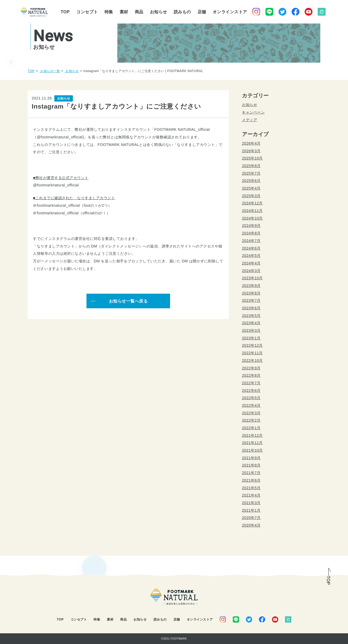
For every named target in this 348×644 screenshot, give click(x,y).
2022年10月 (252, 361)
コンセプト (87, 12)
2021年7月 (251, 473)
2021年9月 (251, 458)
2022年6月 (251, 391)
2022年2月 (251, 420)
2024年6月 (251, 248)
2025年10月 (252, 158)
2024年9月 (251, 226)
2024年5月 (251, 256)
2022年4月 (251, 405)
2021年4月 (251, 495)
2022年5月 (251, 398)
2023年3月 (251, 330)
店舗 (202, 12)
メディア (250, 120)
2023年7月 (251, 300)
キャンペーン (253, 112)
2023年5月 (251, 316)
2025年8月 (251, 166)
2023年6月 (251, 308)
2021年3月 (251, 503)
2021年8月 (251, 465)
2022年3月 (251, 413)
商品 (139, 12)
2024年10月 (252, 218)
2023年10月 (252, 278)
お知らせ (159, 12)
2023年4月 (251, 323)
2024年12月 (252, 203)
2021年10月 (252, 450)
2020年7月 (251, 518)
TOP (65, 12)
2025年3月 (251, 196)
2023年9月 (251, 286)
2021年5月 (251, 488)
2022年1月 (251, 428)
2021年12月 (252, 435)
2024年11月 (252, 211)
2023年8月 (251, 293)
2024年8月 (251, 233)
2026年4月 (251, 143)
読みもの (182, 12)
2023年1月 (251, 338)
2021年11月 (252, 443)
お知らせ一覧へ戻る (128, 301)
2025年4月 (251, 188)
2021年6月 (251, 480)
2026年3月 (251, 151)
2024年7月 (251, 241)
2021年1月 (251, 510)
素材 (124, 12)
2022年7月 (251, 383)
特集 (109, 12)
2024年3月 (251, 271)
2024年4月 (251, 263)
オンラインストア (230, 12)
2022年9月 (251, 368)
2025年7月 (251, 173)
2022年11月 (252, 353)
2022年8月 (251, 375)
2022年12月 (252, 345)
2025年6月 (251, 181)
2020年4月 (251, 525)
